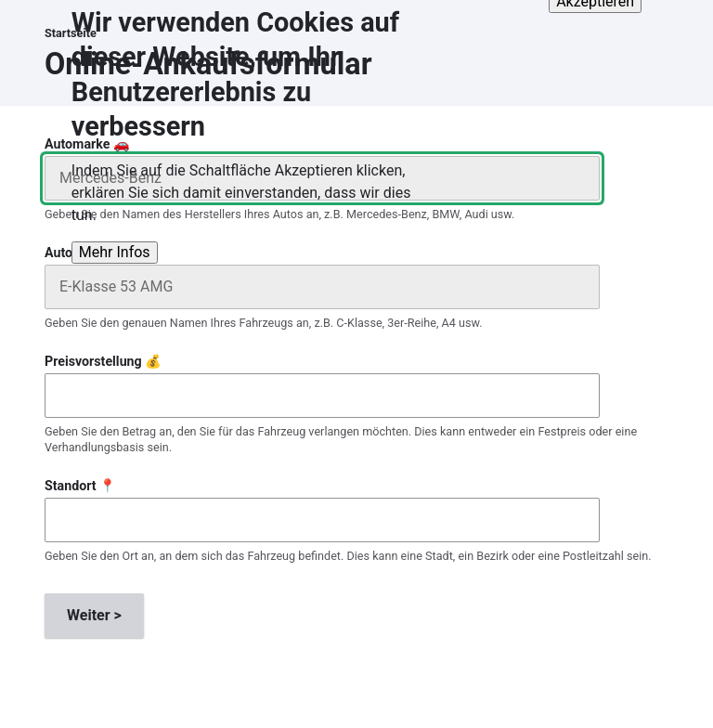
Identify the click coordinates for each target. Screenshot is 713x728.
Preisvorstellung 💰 (103, 361)
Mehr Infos (115, 239)
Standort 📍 (80, 486)
